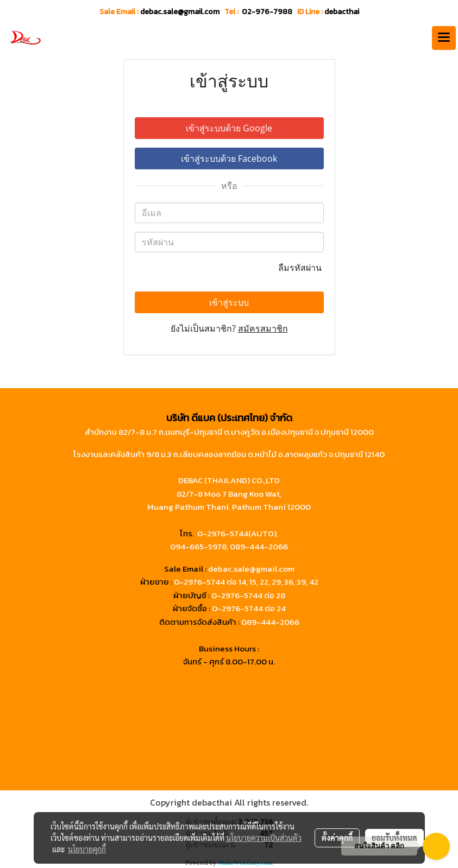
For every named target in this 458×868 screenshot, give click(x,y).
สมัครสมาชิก (263, 328)
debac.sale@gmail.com (251, 569)
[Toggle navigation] (444, 38)
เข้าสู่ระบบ (229, 302)
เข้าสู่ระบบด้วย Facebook (229, 159)
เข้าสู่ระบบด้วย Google (229, 128)
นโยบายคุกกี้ (87, 849)
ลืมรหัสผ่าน (301, 268)
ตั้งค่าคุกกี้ (337, 838)
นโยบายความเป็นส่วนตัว (264, 838)
